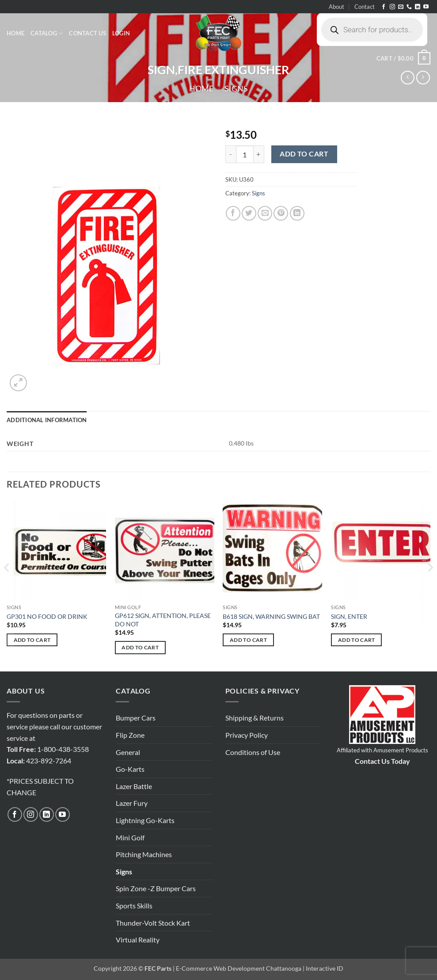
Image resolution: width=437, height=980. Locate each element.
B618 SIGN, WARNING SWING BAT (271, 616)
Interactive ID (325, 968)
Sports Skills (134, 906)
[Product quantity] (245, 154)
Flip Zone (130, 735)
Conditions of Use (253, 752)
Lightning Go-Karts (145, 820)
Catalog (47, 33)
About (336, 7)
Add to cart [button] (32, 640)
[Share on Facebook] (233, 213)
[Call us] (409, 7)
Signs (236, 88)
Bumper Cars (136, 718)
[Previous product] (423, 78)
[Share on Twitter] (249, 213)
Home (15, 33)
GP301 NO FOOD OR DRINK (47, 616)
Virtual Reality (138, 940)
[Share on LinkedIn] (297, 213)
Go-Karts (130, 769)
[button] (121, 33)
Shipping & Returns (255, 718)
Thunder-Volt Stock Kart (153, 923)
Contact (365, 7)
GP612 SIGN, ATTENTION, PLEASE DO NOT (163, 620)
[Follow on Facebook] (384, 7)
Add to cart (304, 154)
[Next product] (408, 78)
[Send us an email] (401, 7)
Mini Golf (130, 837)
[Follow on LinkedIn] (418, 7)
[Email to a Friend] (265, 213)
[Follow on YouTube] (426, 7)
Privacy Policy (247, 735)
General (128, 752)
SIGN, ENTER (349, 616)
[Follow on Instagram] (392, 7)
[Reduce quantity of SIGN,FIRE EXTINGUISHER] (231, 154)
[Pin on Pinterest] (281, 213)
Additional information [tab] (47, 420)
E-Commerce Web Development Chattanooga (239, 968)
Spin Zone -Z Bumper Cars (156, 888)
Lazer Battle (134, 786)
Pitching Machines (144, 854)
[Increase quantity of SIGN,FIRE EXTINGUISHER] (259, 154)
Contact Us (87, 33)
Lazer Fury (132, 803)
